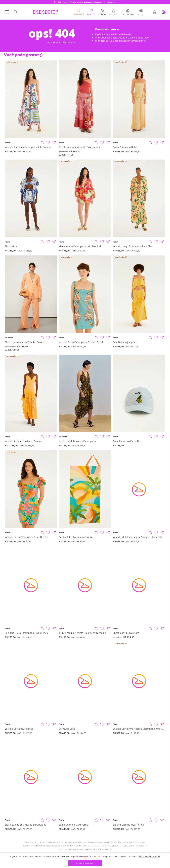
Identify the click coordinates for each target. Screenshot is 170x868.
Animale (9, 338)
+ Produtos (128, 14)
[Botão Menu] (7, 12)
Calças (102, 14)
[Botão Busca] (15, 12)
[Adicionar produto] (42, 143)
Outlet (141, 14)
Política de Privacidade (149, 856)
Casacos (114, 14)
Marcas (91, 14)
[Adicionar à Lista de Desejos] (48, 143)
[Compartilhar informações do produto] (54, 143)
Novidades (78, 14)
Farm (7, 143)
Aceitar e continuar (85, 863)
